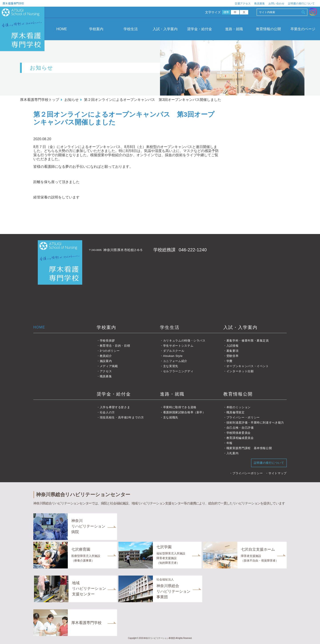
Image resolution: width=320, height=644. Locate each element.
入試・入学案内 (165, 29)
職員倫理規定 (236, 412)
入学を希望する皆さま (115, 407)
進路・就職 (234, 29)
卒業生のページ (303, 29)
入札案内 (233, 453)
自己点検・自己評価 (240, 428)
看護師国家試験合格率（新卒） (184, 412)
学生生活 (170, 327)
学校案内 (96, 29)
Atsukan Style (173, 356)
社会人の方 (107, 412)
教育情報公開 (238, 394)
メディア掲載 (109, 366)
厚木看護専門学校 (13, 3)
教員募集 (260, 4)
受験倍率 (233, 356)
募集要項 (233, 351)
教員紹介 (106, 356)
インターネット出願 (240, 371)
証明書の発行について (301, 4)
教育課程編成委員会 (240, 438)
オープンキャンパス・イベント (248, 366)
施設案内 (106, 361)
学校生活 (131, 29)
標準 (226, 12)
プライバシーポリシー (248, 473)
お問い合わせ (276, 4)
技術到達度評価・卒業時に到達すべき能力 (255, 423)
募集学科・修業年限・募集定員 (248, 341)
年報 (229, 443)
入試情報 (233, 346)
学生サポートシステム (178, 346)
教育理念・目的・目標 (115, 346)
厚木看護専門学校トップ (40, 100)
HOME (62, 29)
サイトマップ (278, 473)
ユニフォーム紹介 (175, 361)
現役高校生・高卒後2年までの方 (122, 417)
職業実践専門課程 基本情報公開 (249, 448)
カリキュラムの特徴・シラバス (184, 341)
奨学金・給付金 (200, 29)
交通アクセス (243, 4)
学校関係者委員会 (239, 433)
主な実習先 (171, 366)
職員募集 (106, 376)
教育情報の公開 (268, 29)
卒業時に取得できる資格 (180, 407)
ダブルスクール (174, 351)
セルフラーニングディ (178, 371)
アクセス (106, 371)
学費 (229, 361)
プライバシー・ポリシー (243, 417)
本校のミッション (239, 407)
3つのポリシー (110, 351)
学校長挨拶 (107, 341)
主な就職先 (171, 417)
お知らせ (72, 100)
